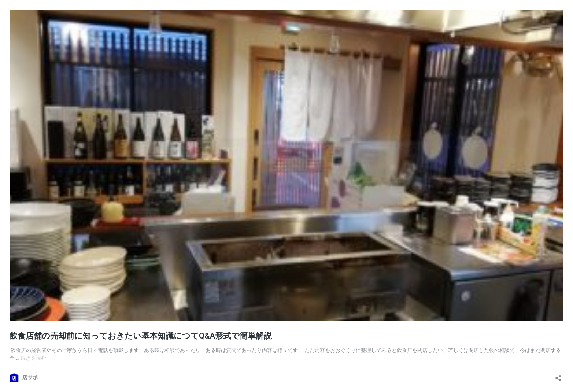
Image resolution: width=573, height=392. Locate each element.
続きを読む (33, 358)
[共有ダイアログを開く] (558, 376)
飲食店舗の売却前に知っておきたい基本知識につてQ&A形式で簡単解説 (141, 336)
